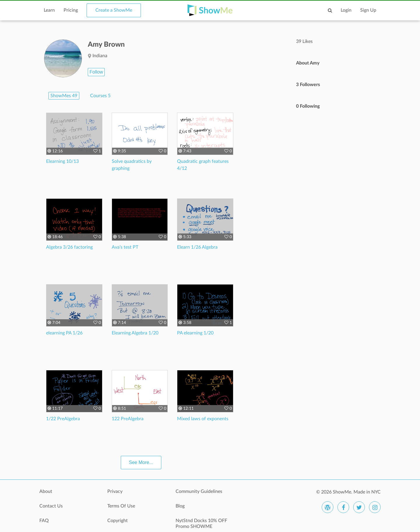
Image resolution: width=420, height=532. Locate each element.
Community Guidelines (199, 491)
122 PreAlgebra (128, 419)
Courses (100, 96)
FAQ (44, 521)
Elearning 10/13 (62, 161)
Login (346, 10)
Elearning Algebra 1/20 (135, 333)
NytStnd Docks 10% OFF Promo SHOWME (201, 524)
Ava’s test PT (125, 247)
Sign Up (368, 10)
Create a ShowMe (114, 10)
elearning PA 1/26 (64, 333)
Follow (96, 72)
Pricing (71, 10)
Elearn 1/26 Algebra (197, 247)
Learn (49, 10)
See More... (141, 462)
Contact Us (51, 506)
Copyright (118, 521)
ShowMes (64, 96)
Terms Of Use (121, 506)
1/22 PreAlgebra (63, 419)
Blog (180, 506)
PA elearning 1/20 (195, 333)
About (46, 491)
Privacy (115, 491)
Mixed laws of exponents (203, 419)
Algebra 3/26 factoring (69, 247)
